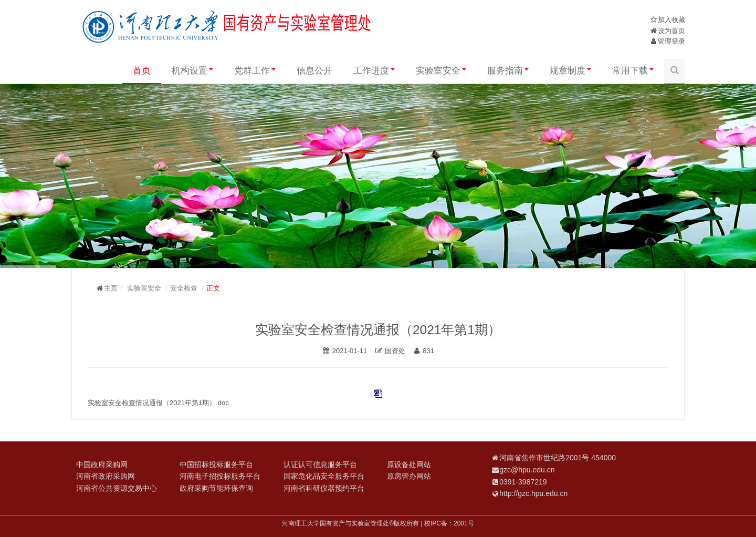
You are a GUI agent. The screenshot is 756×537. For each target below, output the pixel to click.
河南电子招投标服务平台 (220, 476)
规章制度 (570, 71)
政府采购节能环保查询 (216, 488)
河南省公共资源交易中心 (117, 488)
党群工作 (255, 71)
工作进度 (374, 71)
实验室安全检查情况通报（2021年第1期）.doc (158, 403)
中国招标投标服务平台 (216, 464)
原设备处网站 (409, 464)
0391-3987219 (523, 482)
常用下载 (633, 71)
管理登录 (671, 41)
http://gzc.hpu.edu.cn (533, 493)
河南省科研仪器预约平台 (324, 488)
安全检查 (184, 288)
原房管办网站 (409, 476)
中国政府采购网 (102, 464)
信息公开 (314, 71)
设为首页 (671, 31)
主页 (111, 288)
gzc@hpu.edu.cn (527, 470)
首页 (142, 71)
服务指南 (508, 71)
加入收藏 (671, 20)
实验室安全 (441, 71)
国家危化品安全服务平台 (324, 476)
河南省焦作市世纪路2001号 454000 (558, 458)
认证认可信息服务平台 (320, 464)
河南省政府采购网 (106, 476)
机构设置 (192, 71)
